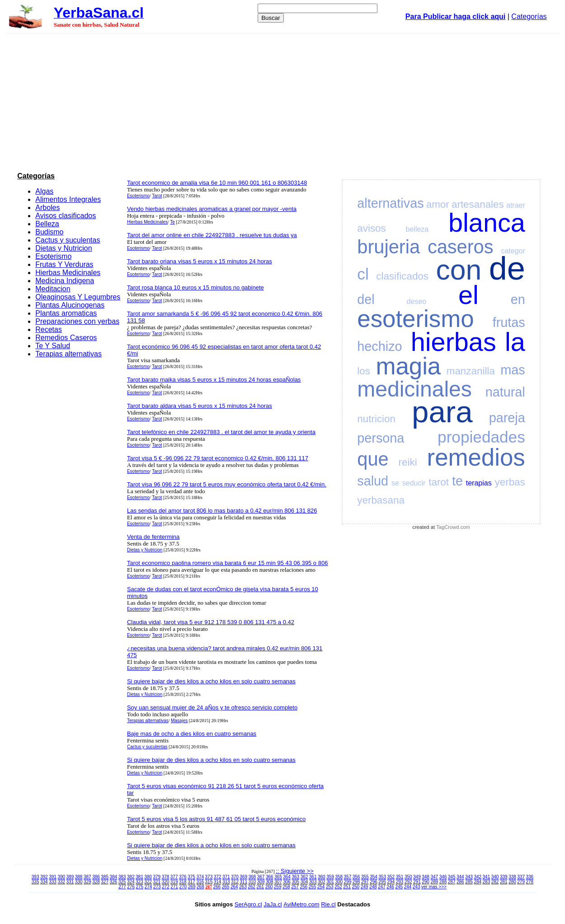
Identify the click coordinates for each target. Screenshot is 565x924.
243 (417, 887)
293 (400, 882)
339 (504, 877)
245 (399, 887)
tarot (439, 482)
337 (521, 877)
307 (278, 882)
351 (400, 877)
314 (218, 882)
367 (261, 877)
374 (200, 877)
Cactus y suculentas (68, 240)
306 (287, 882)
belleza (417, 229)
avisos (371, 228)
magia (408, 366)
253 (330, 887)
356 (356, 877)
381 (139, 877)
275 (140, 887)
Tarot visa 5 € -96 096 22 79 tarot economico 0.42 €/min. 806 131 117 (218, 458)
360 (322, 877)
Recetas (49, 329)
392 (44, 877)
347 (434, 877)
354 (374, 877)
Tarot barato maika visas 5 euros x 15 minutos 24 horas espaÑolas (214, 380)
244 (408, 887)
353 (382, 877)
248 (373, 887)
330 (79, 882)
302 (322, 882)
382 (131, 877)
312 (235, 882)
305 (295, 882)
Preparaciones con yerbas (77, 321)
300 (339, 882)
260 (269, 887)
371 (226, 877)
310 (252, 882)
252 (338, 887)
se (395, 483)
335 (35, 882)
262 (252, 887)
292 (408, 882)
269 (192, 887)
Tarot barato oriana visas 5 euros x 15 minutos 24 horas (200, 261)
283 (487, 882)
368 (252, 877)
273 (157, 887)
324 (131, 882)
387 (87, 877)
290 (426, 882)
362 (304, 877)
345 (452, 877)
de (507, 268)
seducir (414, 483)
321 (157, 882)
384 (114, 877)
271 (174, 887)
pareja (507, 418)
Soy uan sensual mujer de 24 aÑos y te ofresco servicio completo (212, 707)
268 (200, 887)
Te (172, 222)
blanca (487, 223)
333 (53, 882)
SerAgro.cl (248, 904)
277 (122, 887)
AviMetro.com (301, 904)
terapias (479, 483)
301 (330, 882)
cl (363, 274)
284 (478, 882)
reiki (408, 462)
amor (438, 204)
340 (495, 877)
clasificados (402, 276)
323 (139, 882)
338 (512, 877)
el (468, 295)
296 (374, 882)
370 (235, 877)
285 (469, 882)
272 (166, 887)
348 (426, 877)
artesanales (478, 204)
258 (286, 887)
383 (122, 877)
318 (183, 882)
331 (70, 882)
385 (105, 877)
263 (243, 887)
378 (166, 877)
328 (96, 882)
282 (495, 882)
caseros (461, 247)
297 (365, 882)
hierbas (454, 342)
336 (530, 877)
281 (504, 882)
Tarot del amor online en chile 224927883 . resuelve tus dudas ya (212, 235)
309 (261, 882)
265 (226, 887)
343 (469, 877)
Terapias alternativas (68, 354)
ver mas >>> (434, 887)
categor (513, 251)
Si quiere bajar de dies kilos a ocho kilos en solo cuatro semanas (211, 681)
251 (347, 887)
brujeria (388, 247)
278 (530, 882)
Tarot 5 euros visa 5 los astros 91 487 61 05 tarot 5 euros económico (216, 819)
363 (295, 877)
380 (148, 877)
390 (61, 877)
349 (417, 877)
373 (209, 877)
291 (417, 882)
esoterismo (415, 319)
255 (313, 887)
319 (174, 882)
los (364, 371)
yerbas (510, 482)
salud (373, 481)
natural (505, 392)
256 (304, 887)
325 (122, 882)
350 (408, 877)
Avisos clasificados (66, 216)
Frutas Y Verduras (64, 264)
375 (191, 877)
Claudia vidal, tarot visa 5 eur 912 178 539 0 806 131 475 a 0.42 (211, 622)
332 (61, 882)
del (366, 299)
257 (295, 887)
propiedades (481, 437)
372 (218, 877)
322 (148, 882)
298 (356, 882)
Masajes (179, 721)
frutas (509, 322)
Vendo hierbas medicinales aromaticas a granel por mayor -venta (212, 209)
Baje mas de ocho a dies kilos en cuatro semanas (192, 734)
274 (148, 887)
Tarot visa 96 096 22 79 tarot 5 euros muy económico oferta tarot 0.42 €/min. (227, 484)
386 (96, 877)
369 (243, 877)
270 (183, 887)
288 (443, 882)
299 (348, 882)
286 (460, 882)
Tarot (157, 196)
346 (443, 877)
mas (513, 370)
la (515, 342)
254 (321, 887)
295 (382, 882)
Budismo (49, 232)
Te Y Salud (53, 346)
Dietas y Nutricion (64, 248)
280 (512, 882)
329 (87, 882)
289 (434, 882)
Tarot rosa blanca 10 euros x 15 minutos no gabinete (195, 287)
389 (70, 877)
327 (105, 882)
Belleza (47, 224)
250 (356, 887)
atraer (516, 205)
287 (452, 882)
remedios (476, 457)
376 (183, 877)
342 (478, 877)
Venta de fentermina (153, 537)
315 (209, 882)
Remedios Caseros (66, 338)
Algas (44, 191)
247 (382, 887)
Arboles (47, 208)
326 (114, 882)
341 (487, 877)
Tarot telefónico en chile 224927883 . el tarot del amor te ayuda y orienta (221, 432)
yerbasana (381, 500)
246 (390, 887)
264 (234, 887)
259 (278, 887)
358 (339, 877)
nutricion (376, 419)
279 (521, 882)
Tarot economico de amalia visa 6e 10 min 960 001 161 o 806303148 (217, 183)
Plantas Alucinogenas (70, 305)
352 (391, 877)
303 (313, 882)
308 (270, 882)
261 (260, 887)
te (457, 481)
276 (131, 887)
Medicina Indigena (65, 281)
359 (330, 877)
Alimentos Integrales (68, 199)
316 (200, 882)
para (442, 412)
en (518, 299)
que (373, 459)
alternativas (390, 203)
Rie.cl (328, 904)
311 (243, 882)
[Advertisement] (282, 101)
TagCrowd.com (453, 527)
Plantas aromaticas (66, 313)
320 (166, 882)
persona (381, 438)
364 (287, 877)
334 (44, 882)
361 (313, 877)
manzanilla (471, 371)
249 (365, 887)
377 (174, 877)
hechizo (379, 346)
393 (35, 877)
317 (191, 882)
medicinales (414, 389)
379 (157, 877)
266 (217, 887)
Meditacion (53, 289)
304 (304, 882)
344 (460, 877)
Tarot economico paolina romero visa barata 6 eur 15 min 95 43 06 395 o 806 (227, 563)
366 (270, 877)
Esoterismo (53, 256)
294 (391, 882)
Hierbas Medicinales (68, 273)
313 (226, 882)
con (459, 270)
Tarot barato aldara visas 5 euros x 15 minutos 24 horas (200, 406)
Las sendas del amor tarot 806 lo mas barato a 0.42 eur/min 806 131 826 (222, 511)
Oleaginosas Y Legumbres (78, 297)
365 (278, 877)
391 (53, 877)
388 (79, 877)
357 (348, 877)
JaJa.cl (273, 904)
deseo (417, 301)
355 (365, 877)
